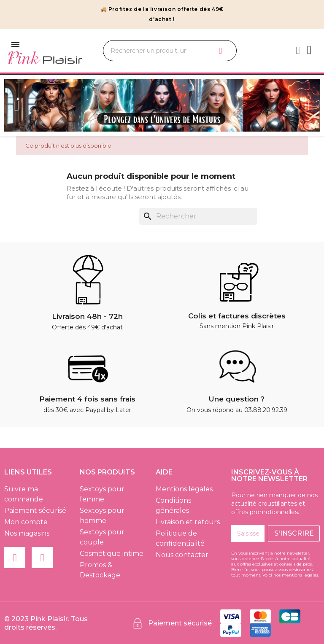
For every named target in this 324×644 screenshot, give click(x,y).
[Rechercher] (198, 216)
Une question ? (237, 399)
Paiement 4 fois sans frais (87, 399)
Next (307, 105)
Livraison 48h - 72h (87, 316)
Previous (17, 105)
